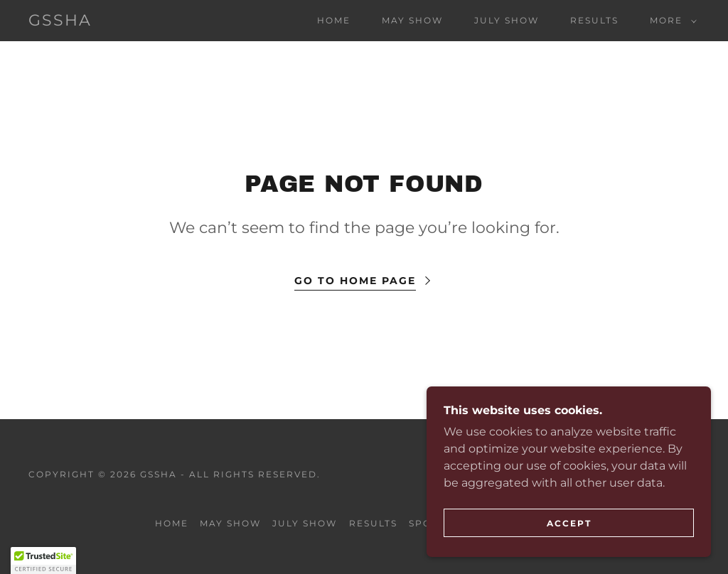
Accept (569, 523)
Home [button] (172, 523)
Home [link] (334, 20)
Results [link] (594, 20)
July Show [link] (507, 20)
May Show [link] (412, 20)
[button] (670, 21)
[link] (60, 22)
